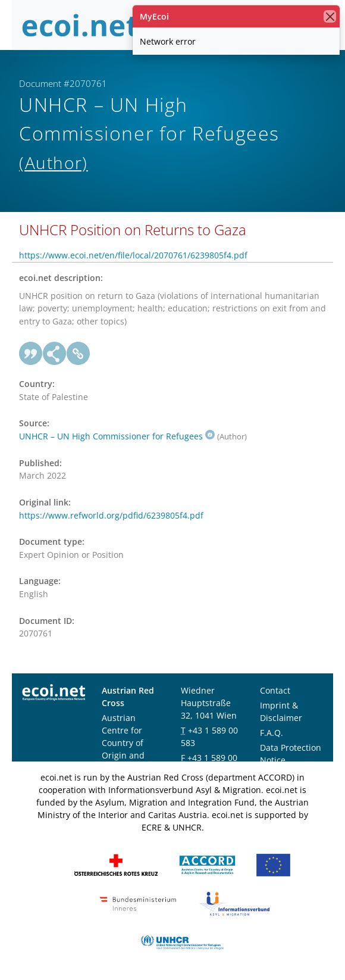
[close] (330, 16)
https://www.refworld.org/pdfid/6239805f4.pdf (111, 515)
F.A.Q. (272, 733)
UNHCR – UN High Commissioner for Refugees (117, 436)
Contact (275, 690)
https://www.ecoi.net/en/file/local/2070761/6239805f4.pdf (133, 255)
